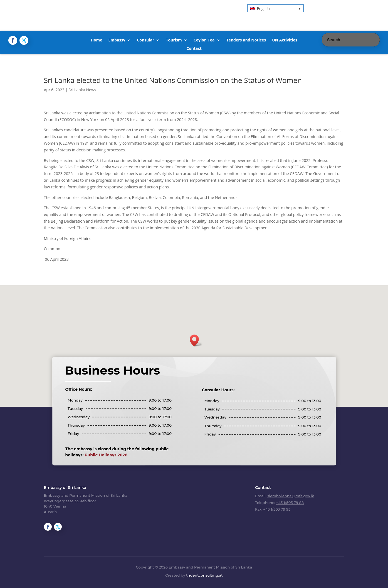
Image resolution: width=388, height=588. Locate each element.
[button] (275, 8)
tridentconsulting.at (204, 575)
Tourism (174, 40)
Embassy (117, 40)
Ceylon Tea (204, 40)
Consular (145, 40)
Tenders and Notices (246, 40)
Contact (194, 49)
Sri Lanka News (82, 90)
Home (96, 40)
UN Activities (285, 40)
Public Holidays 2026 (106, 455)
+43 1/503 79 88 (290, 503)
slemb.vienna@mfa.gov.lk (291, 496)
